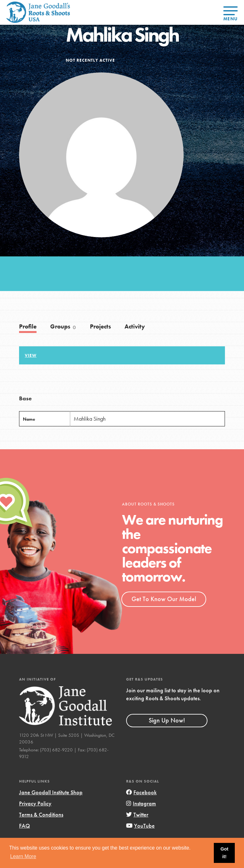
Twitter (137, 814)
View (31, 356)
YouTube (140, 826)
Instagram (141, 803)
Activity (135, 326)
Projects (100, 326)
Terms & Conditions (41, 814)
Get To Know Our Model (164, 599)
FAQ (24, 826)
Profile (28, 326)
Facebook (141, 792)
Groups (63, 327)
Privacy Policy (35, 803)
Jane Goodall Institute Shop (51, 792)
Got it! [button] (224, 853)
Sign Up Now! (167, 720)
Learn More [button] (23, 856)
